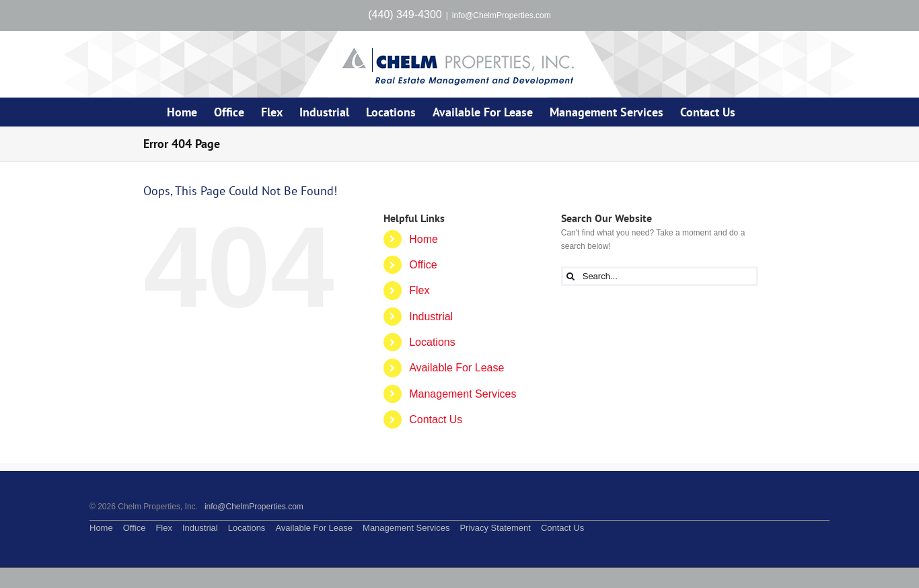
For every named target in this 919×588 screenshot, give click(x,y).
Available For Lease (456, 368)
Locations (432, 342)
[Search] (571, 276)
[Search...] (660, 276)
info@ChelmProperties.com (502, 15)
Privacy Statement (495, 528)
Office (423, 265)
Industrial (431, 317)
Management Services (463, 394)
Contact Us (436, 419)
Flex (419, 290)
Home (424, 239)
